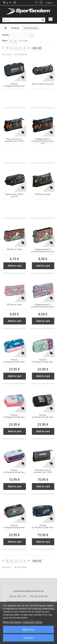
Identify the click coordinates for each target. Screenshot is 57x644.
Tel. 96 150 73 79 (18, 596)
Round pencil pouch (43, 84)
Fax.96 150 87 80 (39, 596)
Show (5, 41)
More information (12, 622)
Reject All (28, 630)
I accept (28, 638)
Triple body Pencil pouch (14, 195)
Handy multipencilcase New (14, 85)
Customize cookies (33, 622)
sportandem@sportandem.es (29, 591)
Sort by (6, 35)
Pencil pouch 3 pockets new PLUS (14, 140)
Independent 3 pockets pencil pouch (43, 250)
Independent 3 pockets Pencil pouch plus (43, 141)
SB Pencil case (43, 194)
